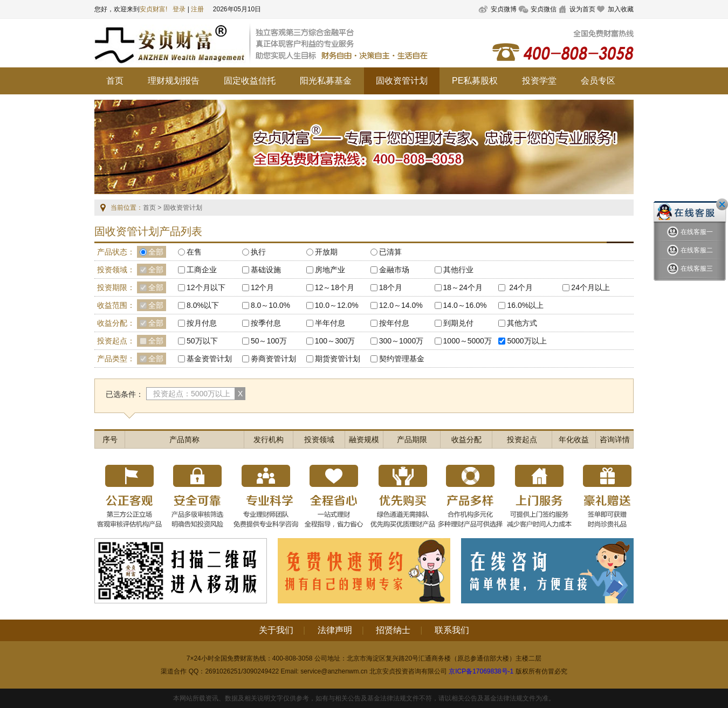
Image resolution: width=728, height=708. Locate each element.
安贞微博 (504, 9)
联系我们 (452, 630)
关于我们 (276, 630)
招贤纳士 (393, 630)
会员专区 (598, 81)
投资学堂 (539, 81)
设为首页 (582, 9)
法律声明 (335, 630)
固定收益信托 (250, 81)
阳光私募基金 (326, 81)
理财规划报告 (174, 81)
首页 (115, 81)
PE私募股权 (475, 81)
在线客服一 (690, 232)
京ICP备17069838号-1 (481, 671)
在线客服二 (690, 250)
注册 (197, 9)
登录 (179, 9)
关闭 (722, 204)
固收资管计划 (402, 81)
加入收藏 (621, 9)
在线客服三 (690, 269)
